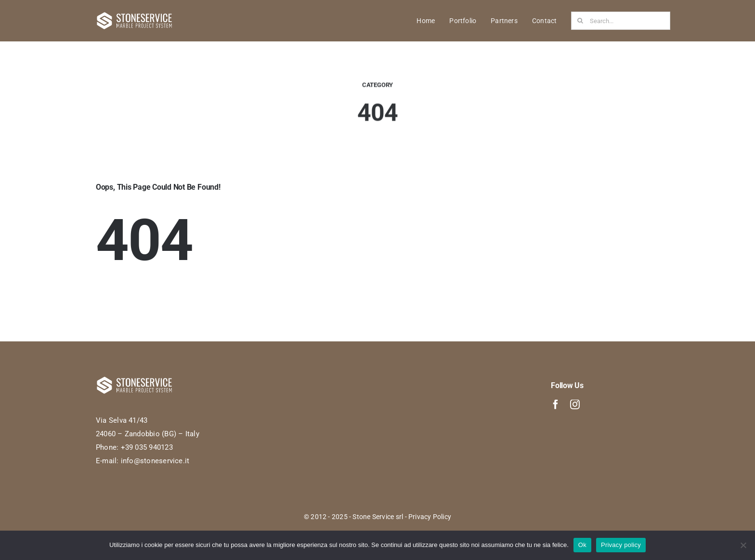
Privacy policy (621, 545)
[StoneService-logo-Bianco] (134, 15)
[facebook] (556, 404)
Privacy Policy (430, 517)
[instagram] (575, 404)
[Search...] (621, 21)
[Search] (580, 21)
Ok (582, 545)
